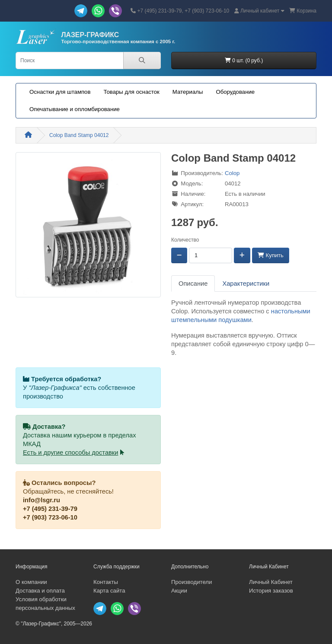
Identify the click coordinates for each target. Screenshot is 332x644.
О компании (31, 582)
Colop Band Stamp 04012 (79, 135)
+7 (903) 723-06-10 (50, 517)
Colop (232, 173)
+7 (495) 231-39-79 (50, 509)
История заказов (271, 591)
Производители (192, 582)
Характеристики (246, 284)
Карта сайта (109, 591)
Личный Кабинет (271, 582)
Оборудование (235, 92)
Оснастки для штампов (60, 92)
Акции (179, 591)
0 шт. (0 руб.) (244, 61)
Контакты (106, 582)
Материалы (188, 92)
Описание (193, 284)
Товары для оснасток (131, 92)
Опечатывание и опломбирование (75, 109)
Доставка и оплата (40, 591)
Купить (271, 255)
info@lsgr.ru (41, 500)
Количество (185, 240)
